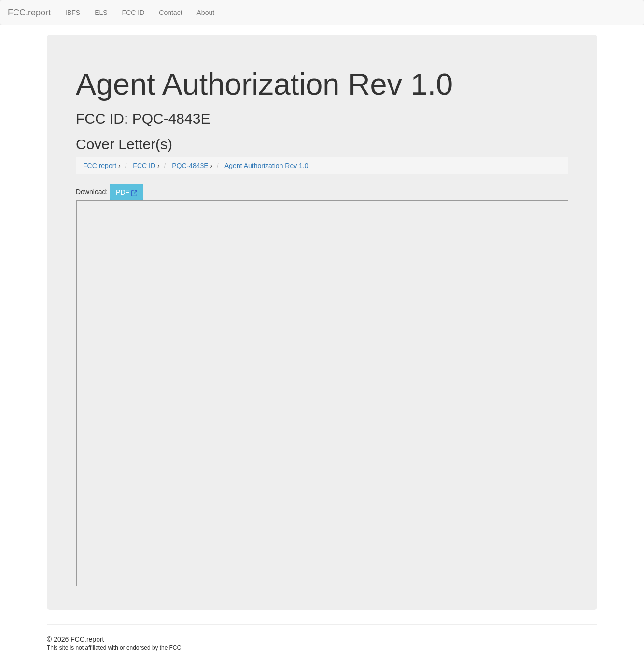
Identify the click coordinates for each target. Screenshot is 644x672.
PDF (126, 192)
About (206, 13)
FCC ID (133, 13)
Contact (170, 13)
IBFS (73, 13)
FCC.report (29, 13)
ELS (101, 13)
